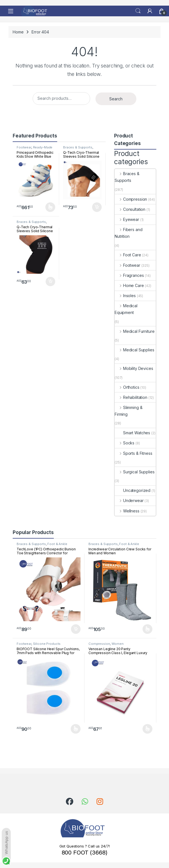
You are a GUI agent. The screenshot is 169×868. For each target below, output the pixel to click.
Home (18, 32)
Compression (131, 199)
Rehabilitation (131, 397)
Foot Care (128, 255)
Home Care (129, 285)
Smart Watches (132, 433)
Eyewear (127, 219)
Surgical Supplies (134, 472)
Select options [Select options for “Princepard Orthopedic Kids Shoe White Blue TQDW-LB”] (50, 207)
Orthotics (127, 387)
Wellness (127, 511)
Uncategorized (133, 490)
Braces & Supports (78, 147)
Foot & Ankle (57, 544)
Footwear (24, 147)
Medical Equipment (126, 309)
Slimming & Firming (128, 411)
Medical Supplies (134, 350)
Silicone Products (47, 644)
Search (138, 11)
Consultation (130, 209)
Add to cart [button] (97, 207)
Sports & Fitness (134, 453)
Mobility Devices (134, 368)
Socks (124, 443)
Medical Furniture (134, 331)
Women (117, 644)
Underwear (129, 500)
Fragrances (129, 275)
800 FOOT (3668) (85, 853)
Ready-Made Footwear (35, 149)
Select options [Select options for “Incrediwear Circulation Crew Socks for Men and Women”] (147, 629)
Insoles (125, 296)
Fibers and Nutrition (128, 233)
